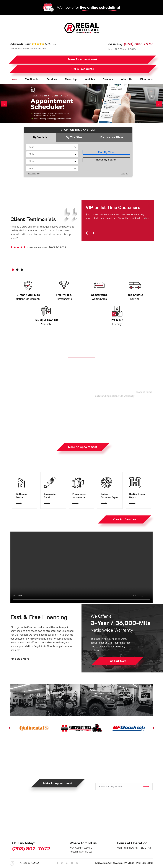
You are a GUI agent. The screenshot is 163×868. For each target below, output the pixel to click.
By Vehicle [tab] (40, 137)
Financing (71, 79)
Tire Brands (32, 79)
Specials (108, 79)
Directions (146, 79)
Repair (53, 496)
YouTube (72, 863)
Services (52, 79)
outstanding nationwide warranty (115, 396)
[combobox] (29, 147)
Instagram (77, 863)
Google (62, 863)
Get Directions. (124, 773)
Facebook (58, 863)
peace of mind (144, 392)
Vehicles (90, 79)
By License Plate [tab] (112, 137)
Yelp (67, 863)
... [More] (145, 218)
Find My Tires (106, 152)
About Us (127, 79)
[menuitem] (14, 79)
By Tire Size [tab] (74, 137)
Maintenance (82, 496)
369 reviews (51, 44)
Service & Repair (110, 496)
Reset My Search (106, 160)
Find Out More (20, 659)
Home (14, 79)
